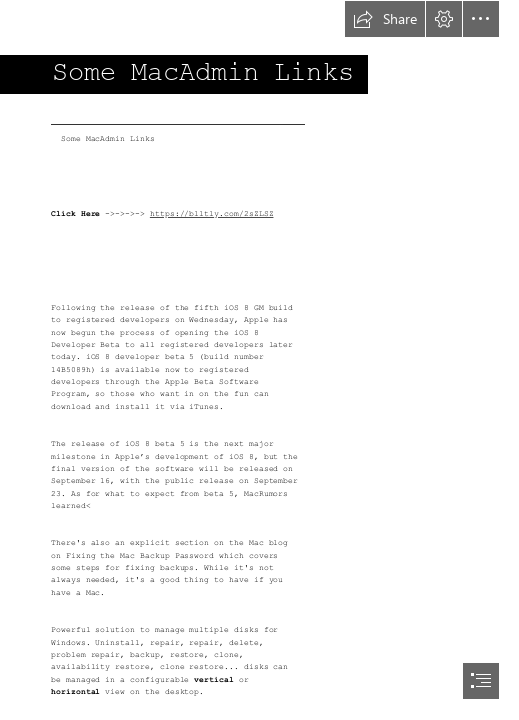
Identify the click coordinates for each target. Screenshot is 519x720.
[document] (259, 360)
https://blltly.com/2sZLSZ (212, 214)
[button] (385, 19)
